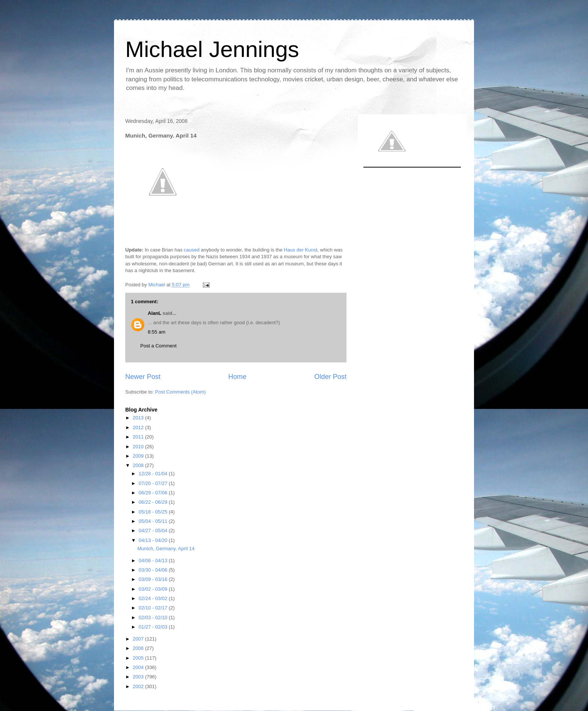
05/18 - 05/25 (154, 512)
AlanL (154, 313)
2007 (139, 639)
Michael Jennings (212, 49)
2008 (139, 465)
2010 (139, 447)
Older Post (330, 377)
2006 (139, 648)
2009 (139, 456)
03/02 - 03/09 (154, 589)
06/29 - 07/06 (154, 493)
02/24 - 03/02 (154, 598)
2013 (139, 418)
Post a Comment (158, 346)
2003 (139, 677)
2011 (139, 437)
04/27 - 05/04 (154, 531)
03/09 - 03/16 (154, 579)
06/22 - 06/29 (154, 502)
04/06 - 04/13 (154, 561)
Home (238, 377)
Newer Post (143, 377)
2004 (139, 667)
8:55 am (157, 332)
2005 (139, 658)
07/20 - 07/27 (154, 483)
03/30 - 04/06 (154, 570)
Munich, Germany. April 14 (166, 549)
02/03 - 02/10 (154, 617)
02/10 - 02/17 (154, 608)
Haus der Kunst (301, 250)
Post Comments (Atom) (181, 392)
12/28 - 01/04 (154, 474)
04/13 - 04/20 (154, 540)
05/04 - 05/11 (154, 521)
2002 (139, 686)
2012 (139, 427)
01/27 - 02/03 (154, 627)
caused (192, 250)
